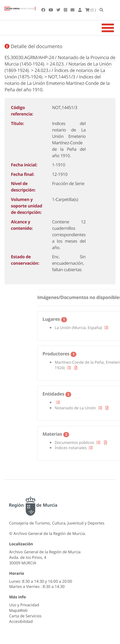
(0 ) (91, 10)
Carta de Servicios (25, 616)
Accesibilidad (21, 621)
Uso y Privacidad (24, 605)
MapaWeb (18, 610)
